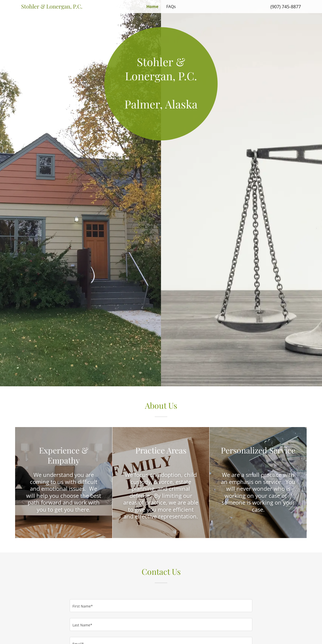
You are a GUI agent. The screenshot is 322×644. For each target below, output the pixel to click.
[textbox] (161, 606)
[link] (56, 7)
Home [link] (152, 7)
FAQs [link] (171, 7)
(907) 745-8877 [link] (286, 7)
